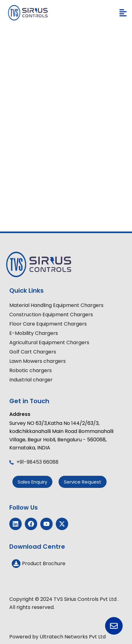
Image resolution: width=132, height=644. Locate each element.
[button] (123, 13)
